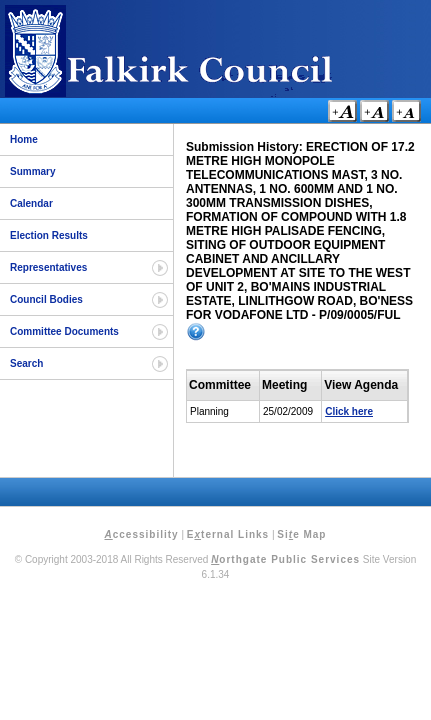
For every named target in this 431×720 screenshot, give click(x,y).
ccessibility (142, 534)
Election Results (49, 235)
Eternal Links (228, 534)
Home (24, 139)
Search (26, 363)
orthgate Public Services (285, 559)
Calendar (31, 203)
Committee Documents (64, 331)
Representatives (48, 267)
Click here (349, 411)
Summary (33, 171)
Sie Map (301, 534)
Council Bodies (46, 299)
